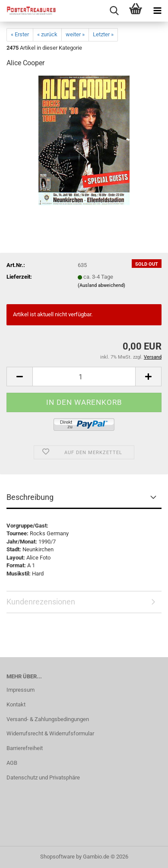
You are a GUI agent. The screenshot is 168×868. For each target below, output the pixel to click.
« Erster (20, 34)
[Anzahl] (84, 377)
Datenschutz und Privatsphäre (43, 777)
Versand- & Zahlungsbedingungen (48, 719)
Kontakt (16, 704)
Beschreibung (30, 497)
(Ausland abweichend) (101, 285)
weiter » (75, 34)
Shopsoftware (57, 857)
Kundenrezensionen (41, 602)
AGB (12, 763)
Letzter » (103, 34)
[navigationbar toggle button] (157, 11)
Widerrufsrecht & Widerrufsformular (50, 733)
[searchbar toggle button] (114, 11)
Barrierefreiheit (25, 748)
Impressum (21, 690)
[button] (19, 377)
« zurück (47, 34)
